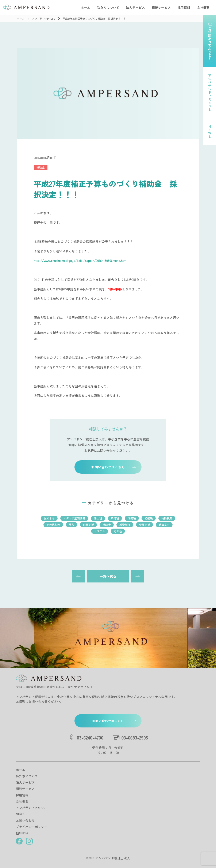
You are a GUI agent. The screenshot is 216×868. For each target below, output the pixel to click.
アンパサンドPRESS (30, 808)
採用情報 (184, 8)
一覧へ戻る (108, 576)
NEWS (20, 814)
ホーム (86, 8)
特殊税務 (167, 518)
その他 (118, 531)
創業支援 (88, 525)
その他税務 (53, 525)
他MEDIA (22, 833)
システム (100, 531)
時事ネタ (164, 525)
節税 (72, 525)
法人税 (98, 518)
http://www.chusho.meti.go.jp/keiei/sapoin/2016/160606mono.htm (80, 260)
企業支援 (144, 525)
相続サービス (161, 8)
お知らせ (49, 518)
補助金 (41, 167)
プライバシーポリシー (32, 827)
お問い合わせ (25, 820)
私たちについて (108, 8)
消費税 (132, 518)
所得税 (115, 518)
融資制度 (125, 525)
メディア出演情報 (74, 518)
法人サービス (135, 8)
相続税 (149, 518)
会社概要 (203, 8)
